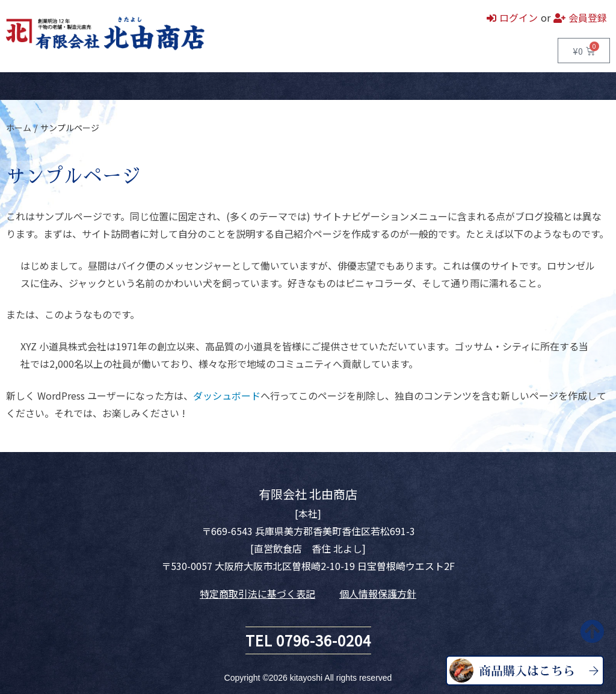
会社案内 (171, 86)
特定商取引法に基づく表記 (257, 593)
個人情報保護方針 (378, 593)
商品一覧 (66, 86)
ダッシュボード (227, 395)
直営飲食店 (122, 86)
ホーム (19, 86)
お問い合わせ (226, 86)
